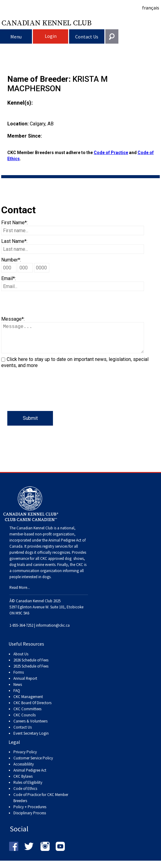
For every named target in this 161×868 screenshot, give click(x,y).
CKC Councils (24, 721)
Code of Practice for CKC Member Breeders (41, 804)
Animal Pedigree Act (30, 776)
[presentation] (47, 399)
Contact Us (87, 37)
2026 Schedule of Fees (31, 666)
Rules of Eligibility (28, 789)
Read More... (20, 594)
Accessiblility (24, 770)
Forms (19, 678)
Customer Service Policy (33, 764)
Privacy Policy (25, 758)
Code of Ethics (25, 795)
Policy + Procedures (30, 813)
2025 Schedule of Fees (31, 672)
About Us (21, 660)
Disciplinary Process (30, 819)
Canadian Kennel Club (47, 23)
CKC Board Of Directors (32, 709)
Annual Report (25, 684)
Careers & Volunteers (30, 727)
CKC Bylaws (23, 782)
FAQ (17, 697)
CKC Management (28, 703)
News (18, 691)
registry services (54, 552)
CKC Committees (27, 715)
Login (51, 36)
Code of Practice (111, 153)
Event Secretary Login (31, 739)
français (151, 8)
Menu (16, 37)
